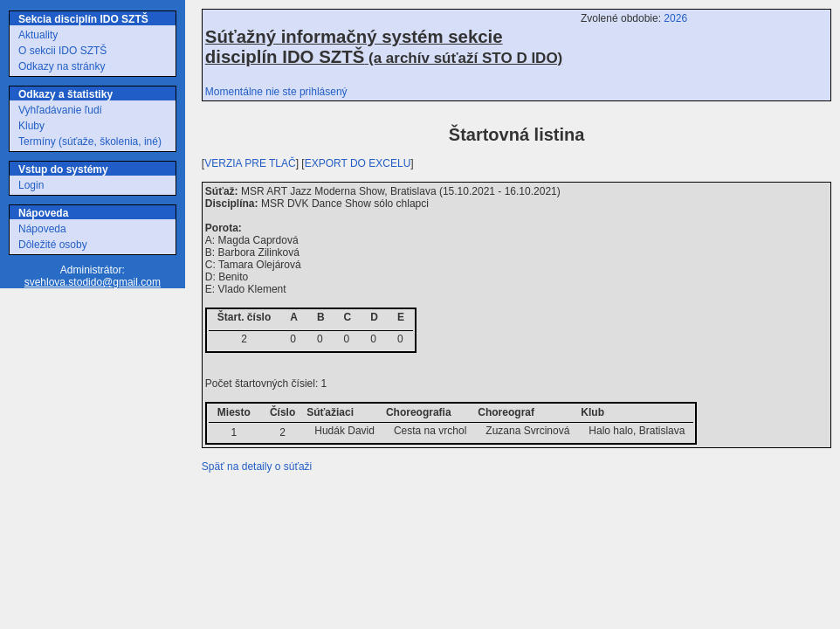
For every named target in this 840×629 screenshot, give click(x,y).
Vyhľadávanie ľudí (60, 110)
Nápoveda (42, 229)
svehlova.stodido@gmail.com (93, 282)
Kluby (31, 126)
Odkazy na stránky (62, 66)
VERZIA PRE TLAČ (250, 163)
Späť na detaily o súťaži (257, 467)
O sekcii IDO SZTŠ (62, 51)
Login (31, 185)
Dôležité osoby (53, 245)
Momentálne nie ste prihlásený (276, 92)
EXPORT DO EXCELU (358, 163)
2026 (675, 18)
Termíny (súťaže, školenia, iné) (90, 142)
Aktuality (38, 35)
